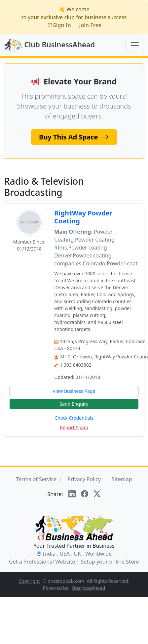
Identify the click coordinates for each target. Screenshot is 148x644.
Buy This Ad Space (74, 137)
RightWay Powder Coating (83, 217)
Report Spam (74, 427)
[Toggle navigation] (135, 45)
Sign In (59, 25)
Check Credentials (74, 418)
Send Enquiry (74, 404)
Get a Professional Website (42, 562)
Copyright (29, 581)
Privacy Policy (84, 479)
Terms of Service (36, 479)
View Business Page (74, 391)
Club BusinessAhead (49, 45)
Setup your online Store (110, 562)
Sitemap (122, 479)
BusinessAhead (89, 588)
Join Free (91, 25)
